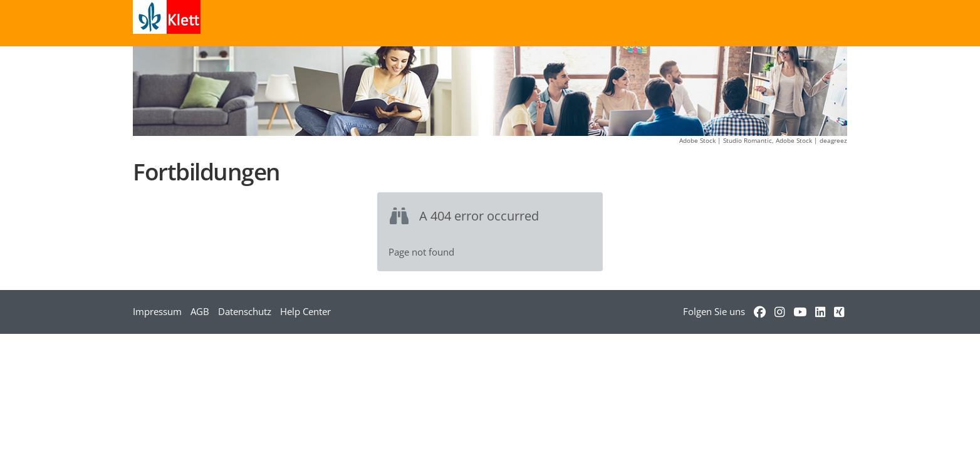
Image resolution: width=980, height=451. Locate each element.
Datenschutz (245, 311)
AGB (200, 311)
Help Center (305, 311)
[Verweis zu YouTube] (800, 311)
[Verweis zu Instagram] (779, 311)
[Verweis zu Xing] (839, 311)
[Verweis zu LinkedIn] (820, 311)
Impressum (157, 311)
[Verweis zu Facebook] (760, 311)
